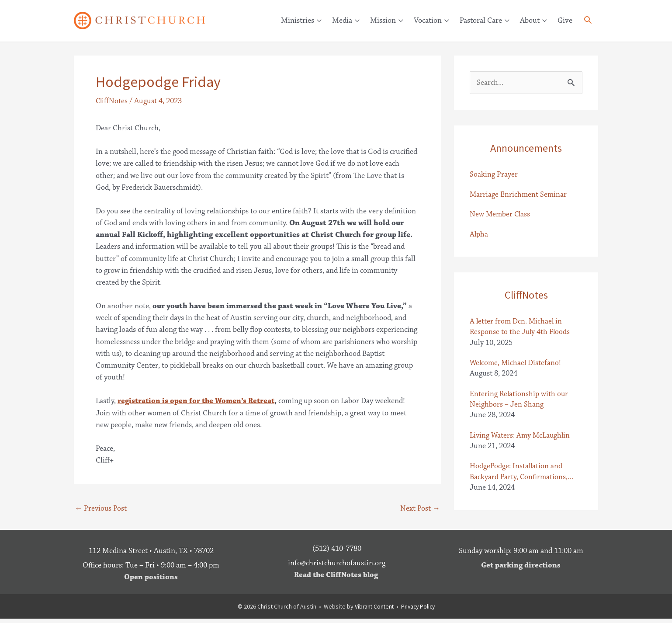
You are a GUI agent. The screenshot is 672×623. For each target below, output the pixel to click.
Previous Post (101, 509)
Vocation (428, 21)
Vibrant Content (373, 611)
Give (565, 21)
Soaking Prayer (494, 175)
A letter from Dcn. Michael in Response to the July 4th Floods (521, 329)
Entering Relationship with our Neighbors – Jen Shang (520, 402)
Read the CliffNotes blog (336, 579)
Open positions (151, 581)
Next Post (420, 509)
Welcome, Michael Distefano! (516, 365)
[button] (588, 22)
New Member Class (501, 216)
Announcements (526, 149)
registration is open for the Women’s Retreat (198, 401)
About (530, 21)
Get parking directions (521, 570)
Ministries (298, 21)
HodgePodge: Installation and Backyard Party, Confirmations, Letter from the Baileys (519, 476)
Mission (383, 21)
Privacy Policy (419, 611)
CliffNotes (112, 101)
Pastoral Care (481, 21)
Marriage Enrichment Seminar (519, 195)
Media (342, 21)
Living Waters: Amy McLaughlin (521, 439)
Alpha (479, 236)
